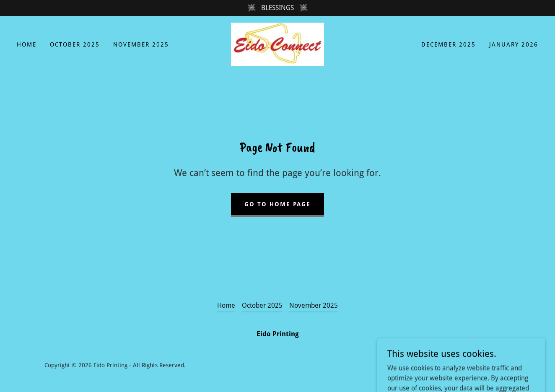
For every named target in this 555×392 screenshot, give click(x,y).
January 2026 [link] (514, 44)
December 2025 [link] (449, 44)
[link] (277, 44)
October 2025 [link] (75, 44)
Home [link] (27, 44)
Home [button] (226, 305)
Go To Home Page (277, 204)
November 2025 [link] (141, 44)
